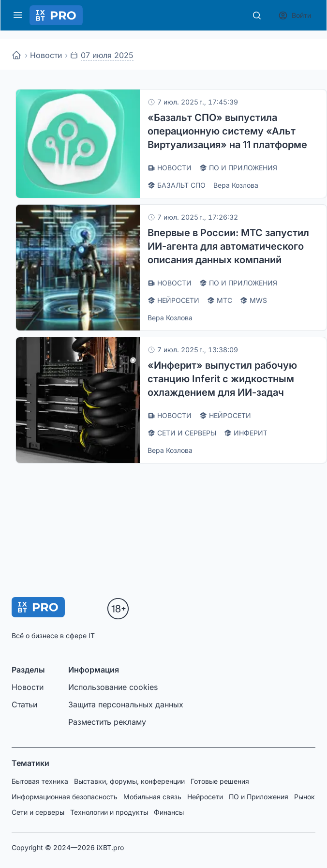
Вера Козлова (236, 185)
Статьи (24, 704)
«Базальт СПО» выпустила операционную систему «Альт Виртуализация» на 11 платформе (227, 131)
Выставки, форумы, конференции (129, 781)
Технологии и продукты (109, 812)
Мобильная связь (152, 797)
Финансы (169, 812)
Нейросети (205, 797)
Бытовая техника (40, 781)
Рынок (305, 797)
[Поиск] (257, 15)
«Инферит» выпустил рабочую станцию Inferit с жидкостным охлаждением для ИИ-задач (222, 379)
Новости (46, 55)
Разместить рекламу (107, 722)
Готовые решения (220, 781)
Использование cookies (113, 687)
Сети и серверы (38, 812)
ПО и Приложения (259, 797)
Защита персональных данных (126, 704)
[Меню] (18, 15)
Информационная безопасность (65, 797)
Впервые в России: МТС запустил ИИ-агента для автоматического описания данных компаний (228, 246)
